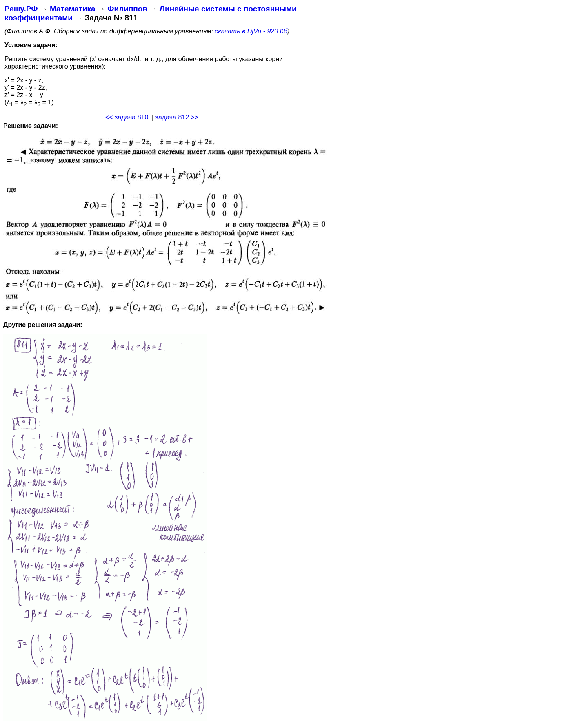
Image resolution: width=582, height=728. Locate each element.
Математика (73, 9)
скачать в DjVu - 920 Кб (251, 31)
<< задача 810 (127, 117)
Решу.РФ (21, 9)
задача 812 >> (177, 117)
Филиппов (127, 9)
